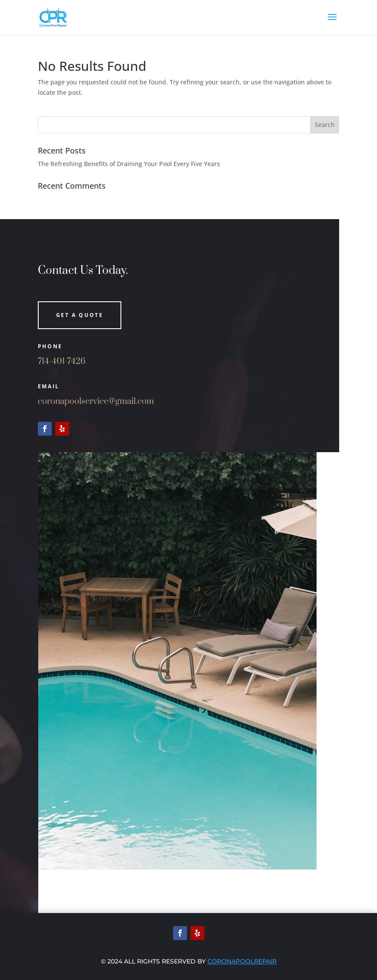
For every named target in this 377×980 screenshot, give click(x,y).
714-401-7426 (62, 362)
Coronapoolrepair (242, 961)
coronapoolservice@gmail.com (96, 402)
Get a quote (80, 315)
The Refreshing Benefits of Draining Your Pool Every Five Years (129, 164)
